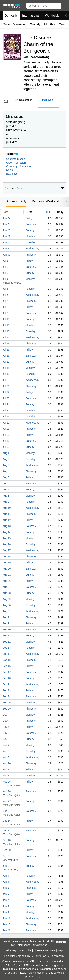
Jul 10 (6, 319)
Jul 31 (6, 447)
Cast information (16, 159)
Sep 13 (7, 648)
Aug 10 (7, 508)
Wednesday (32, 249)
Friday (29, 218)
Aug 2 (6, 459)
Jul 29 (6, 435)
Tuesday (30, 242)
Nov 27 (7, 801)
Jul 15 (6, 350)
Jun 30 (6, 255)
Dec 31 (7, 856)
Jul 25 (6, 410)
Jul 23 (6, 398)
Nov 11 (7, 769)
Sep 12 (7, 642)
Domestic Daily (16, 201)
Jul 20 (6, 380)
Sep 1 (6, 617)
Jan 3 (6, 876)
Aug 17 (7, 550)
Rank (47, 212)
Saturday (31, 224)
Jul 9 (5, 313)
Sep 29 (7, 709)
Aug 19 (7, 563)
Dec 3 (6, 811)
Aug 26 (7, 581)
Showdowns (40, 945)
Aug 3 (6, 465)
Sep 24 (7, 696)
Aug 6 (6, 483)
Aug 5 (6, 477)
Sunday (30, 230)
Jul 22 (6, 392)
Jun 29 (6, 249)
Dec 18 (7, 840)
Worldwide (52, 16)
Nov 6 (6, 739)
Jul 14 (6, 344)
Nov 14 (7, 776)
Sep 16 (7, 666)
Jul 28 (6, 429)
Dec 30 (7, 850)
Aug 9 (6, 502)
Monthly (50, 24)
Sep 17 (7, 672)
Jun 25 (6, 224)
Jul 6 (5, 295)
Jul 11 (6, 325)
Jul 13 (6, 337)
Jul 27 (6, 423)
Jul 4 (5, 279)
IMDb (50, 956)
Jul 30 (6, 441)
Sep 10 (7, 629)
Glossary (11, 950)
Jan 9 (6, 912)
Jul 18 (6, 368)
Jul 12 (6, 331)
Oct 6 (6, 721)
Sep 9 (6, 623)
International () (16, 130)
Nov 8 (6, 751)
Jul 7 (5, 301)
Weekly (35, 24)
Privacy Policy (26, 973)
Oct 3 (6, 715)
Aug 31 (7, 611)
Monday (30, 236)
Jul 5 (5, 289)
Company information (18, 166)
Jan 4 (6, 882)
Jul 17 (6, 362)
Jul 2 (5, 267)
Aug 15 (7, 538)
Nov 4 (6, 727)
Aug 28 (7, 593)
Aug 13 (7, 526)
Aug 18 (7, 556)
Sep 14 (7, 654)
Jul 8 (5, 307)
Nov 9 (6, 757)
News (9, 170)
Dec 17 (7, 830)
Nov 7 (6, 745)
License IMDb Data (44, 950)
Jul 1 (5, 261)
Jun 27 (6, 236)
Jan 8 (6, 906)
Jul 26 (6, 417)
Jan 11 (6, 918)
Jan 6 (6, 894)
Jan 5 (6, 888)
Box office (12, 174)
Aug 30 (7, 605)
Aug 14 (7, 532)
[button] (64, 5)
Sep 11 (7, 636)
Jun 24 (6, 218)
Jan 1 (6, 866)
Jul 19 (6, 374)
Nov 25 (7, 782)
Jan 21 (6, 930)
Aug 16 (7, 544)
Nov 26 (7, 791)
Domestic (11, 16)
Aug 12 (7, 520)
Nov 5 (6, 733)
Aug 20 (7, 569)
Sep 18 (7, 678)
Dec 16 (7, 821)
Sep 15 (7, 660)
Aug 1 (6, 453)
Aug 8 (6, 496)
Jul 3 (5, 273)
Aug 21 (7, 575)
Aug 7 (6, 490)
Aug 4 (6, 471)
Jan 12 (6, 924)
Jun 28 (6, 242)
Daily (6, 24)
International (31, 16)
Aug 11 (7, 514)
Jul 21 (6, 386)
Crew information (16, 163)
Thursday (31, 255)
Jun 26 (6, 230)
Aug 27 (7, 587)
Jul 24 (6, 404)
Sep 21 (7, 684)
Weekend (20, 24)
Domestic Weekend (45, 201)
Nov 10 (7, 763)
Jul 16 (6, 356)
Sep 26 (7, 703)
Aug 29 (7, 599)
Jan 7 (6, 900)
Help (60, 950)
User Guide (25, 950)
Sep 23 (7, 690)
